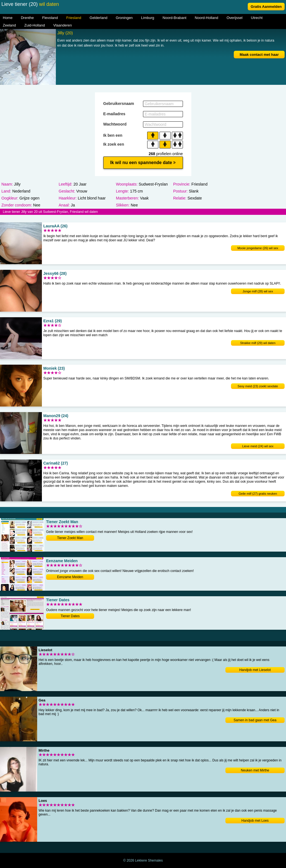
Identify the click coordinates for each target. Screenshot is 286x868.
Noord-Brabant (174, 18)
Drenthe (27, 18)
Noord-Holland (206, 18)
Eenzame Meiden (70, 577)
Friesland (74, 18)
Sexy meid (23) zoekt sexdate (258, 386)
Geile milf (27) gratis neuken (258, 494)
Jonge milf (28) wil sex (258, 291)
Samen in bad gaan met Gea (255, 720)
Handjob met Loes (255, 821)
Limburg (148, 18)
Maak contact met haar (259, 55)
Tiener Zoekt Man (70, 538)
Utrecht (257, 18)
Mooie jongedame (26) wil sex (258, 248)
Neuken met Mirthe (255, 770)
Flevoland (50, 18)
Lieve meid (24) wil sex (258, 446)
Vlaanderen (63, 25)
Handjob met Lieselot (255, 670)
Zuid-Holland (35, 25)
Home (8, 18)
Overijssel (234, 18)
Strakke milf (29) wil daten (258, 343)
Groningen (124, 18)
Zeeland (9, 25)
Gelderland (99, 18)
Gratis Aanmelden (266, 7)
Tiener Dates (70, 616)
